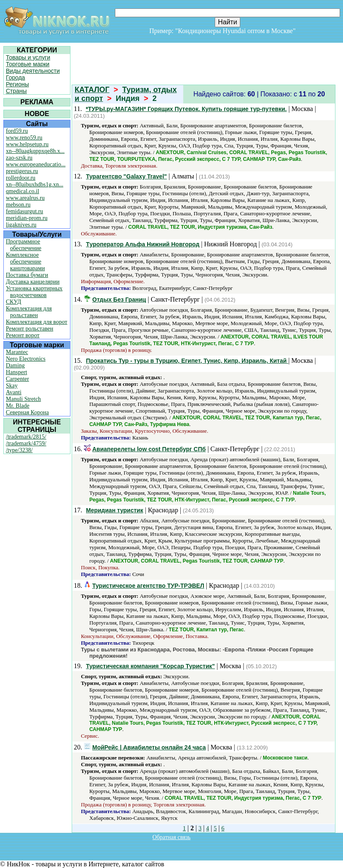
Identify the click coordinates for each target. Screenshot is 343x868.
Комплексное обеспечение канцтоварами (25, 262)
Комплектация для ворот (36, 322)
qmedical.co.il (22, 191)
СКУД (13, 302)
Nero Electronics (26, 359)
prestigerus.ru (22, 171)
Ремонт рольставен (30, 329)
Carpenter (17, 379)
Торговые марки (28, 64)
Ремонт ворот (23, 335)
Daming (15, 366)
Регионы (17, 84)
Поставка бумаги (27, 275)
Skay (12, 386)
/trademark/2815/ (26, 437)
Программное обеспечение (24, 245)
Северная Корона (27, 412)
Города (16, 77)
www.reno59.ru (24, 138)
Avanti (14, 392)
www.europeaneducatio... (36, 164)
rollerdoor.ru (21, 178)
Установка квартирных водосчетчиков (34, 292)
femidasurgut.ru (25, 211)
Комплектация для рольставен (29, 312)
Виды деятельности (33, 71)
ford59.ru (17, 131)
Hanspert (17, 372)
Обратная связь (172, 837)
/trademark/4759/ (26, 443)
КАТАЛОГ (92, 90)
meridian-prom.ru (27, 218)
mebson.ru (18, 205)
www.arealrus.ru (25, 198)
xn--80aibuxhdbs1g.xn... (35, 185)
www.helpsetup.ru (27, 144)
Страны (16, 91)
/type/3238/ (19, 450)
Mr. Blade (18, 406)
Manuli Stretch (23, 399)
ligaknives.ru (21, 225)
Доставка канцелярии (33, 282)
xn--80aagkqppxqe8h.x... (35, 151)
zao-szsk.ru (19, 158)
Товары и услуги (28, 57)
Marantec (17, 352)
